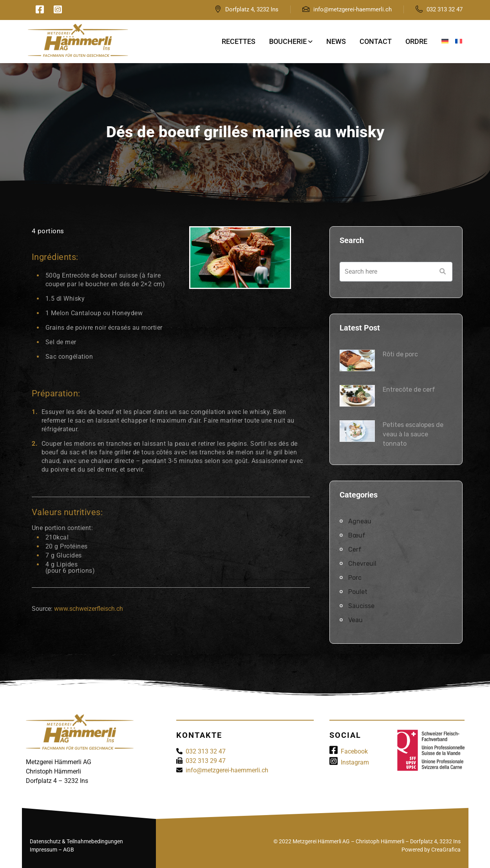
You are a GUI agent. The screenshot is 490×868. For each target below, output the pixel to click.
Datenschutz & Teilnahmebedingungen (76, 841)
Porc (355, 578)
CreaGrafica (446, 850)
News (336, 41)
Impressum (43, 850)
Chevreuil (362, 564)
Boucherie (288, 41)
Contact (376, 41)
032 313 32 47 (445, 9)
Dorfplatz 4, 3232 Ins (252, 9)
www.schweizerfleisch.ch (89, 609)
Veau (355, 620)
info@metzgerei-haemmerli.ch (353, 9)
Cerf (355, 549)
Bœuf (357, 535)
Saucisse (361, 606)
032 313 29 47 (206, 761)
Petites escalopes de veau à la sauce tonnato (413, 434)
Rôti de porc (400, 354)
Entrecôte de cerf (409, 390)
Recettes (239, 41)
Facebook (349, 751)
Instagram (349, 762)
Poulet (358, 592)
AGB (69, 850)
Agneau (360, 521)
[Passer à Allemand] (445, 42)
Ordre (416, 41)
